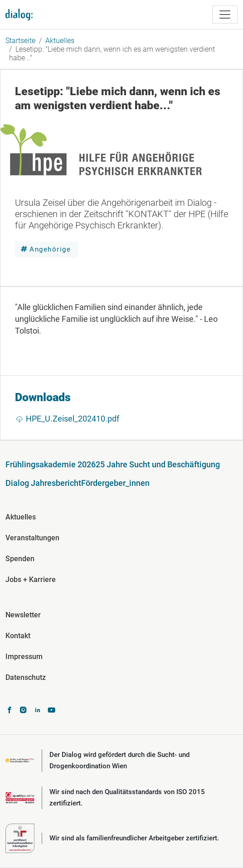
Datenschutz (26, 677)
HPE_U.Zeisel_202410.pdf (73, 419)
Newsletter (23, 615)
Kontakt (18, 636)
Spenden (20, 559)
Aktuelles (60, 41)
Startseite (20, 41)
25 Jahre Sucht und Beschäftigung (158, 464)
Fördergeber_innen (115, 483)
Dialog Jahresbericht (43, 483)
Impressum (24, 657)
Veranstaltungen (32, 538)
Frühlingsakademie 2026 (51, 464)
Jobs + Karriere (31, 579)
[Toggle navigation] (225, 15)
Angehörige (50, 249)
